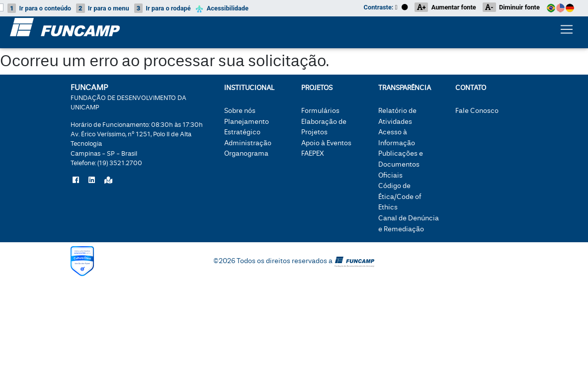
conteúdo (39, 8)
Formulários (320, 111)
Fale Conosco (477, 111)
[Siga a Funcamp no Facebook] (76, 181)
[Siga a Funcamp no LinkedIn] (92, 181)
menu (103, 8)
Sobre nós (240, 111)
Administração (248, 143)
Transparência (405, 88)
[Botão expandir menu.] (567, 31)
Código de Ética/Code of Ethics (400, 196)
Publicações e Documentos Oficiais (401, 164)
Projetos (317, 88)
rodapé (163, 8)
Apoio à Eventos (326, 143)
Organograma (246, 153)
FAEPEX (313, 153)
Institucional (249, 88)
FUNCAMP (128, 96)
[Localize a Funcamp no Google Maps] (108, 181)
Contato (471, 88)
